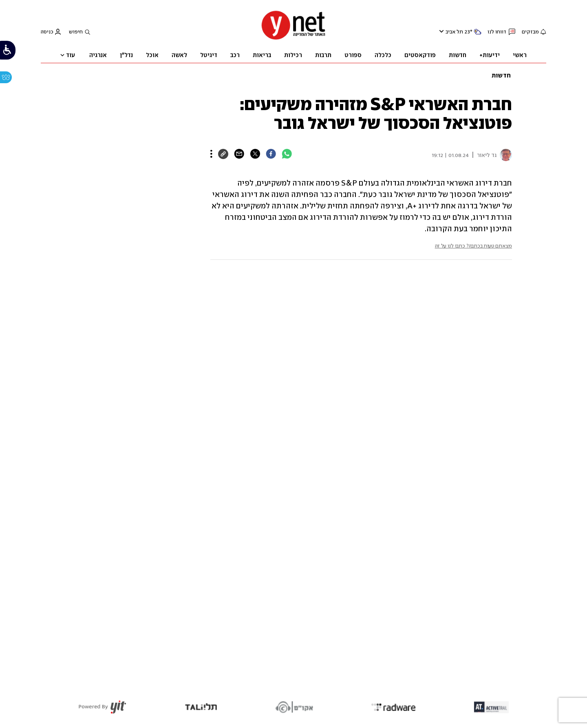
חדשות (501, 75)
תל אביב (454, 32)
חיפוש (76, 32)
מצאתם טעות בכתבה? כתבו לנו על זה (473, 246)
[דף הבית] (293, 39)
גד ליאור (487, 155)
